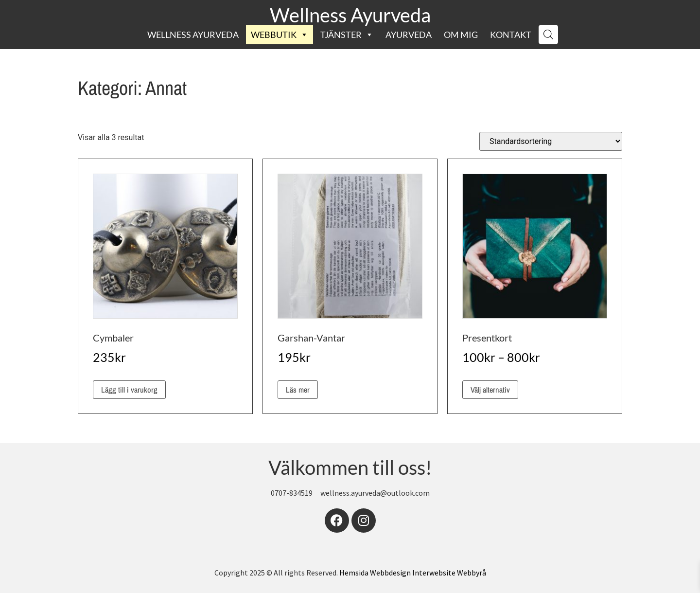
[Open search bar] (548, 35)
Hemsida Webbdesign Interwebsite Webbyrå (413, 573)
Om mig (461, 35)
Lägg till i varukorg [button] (129, 390)
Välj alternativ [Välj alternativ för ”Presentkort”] (490, 390)
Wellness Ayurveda (350, 15)
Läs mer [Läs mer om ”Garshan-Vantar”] (298, 390)
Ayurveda (409, 35)
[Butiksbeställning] (551, 141)
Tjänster (347, 35)
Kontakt (511, 35)
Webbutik (280, 35)
